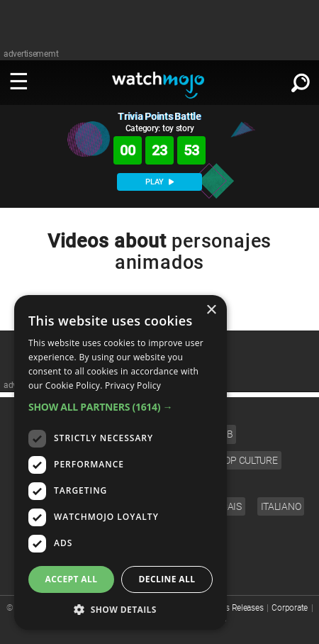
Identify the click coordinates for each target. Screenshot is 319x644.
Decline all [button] (167, 579)
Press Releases (236, 608)
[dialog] (121, 462)
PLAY (159, 182)
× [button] (211, 310)
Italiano (281, 506)
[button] (121, 407)
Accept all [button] (72, 579)
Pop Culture (248, 460)
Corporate (289, 608)
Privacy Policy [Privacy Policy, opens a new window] (133, 385)
